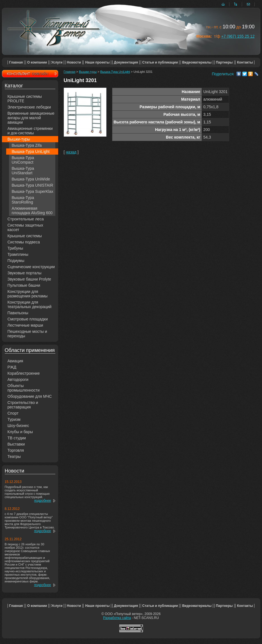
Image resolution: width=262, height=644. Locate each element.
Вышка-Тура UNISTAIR (33, 185)
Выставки (16, 444)
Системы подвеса (24, 242)
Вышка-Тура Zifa (27, 145)
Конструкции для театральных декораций (30, 304)
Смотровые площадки (28, 319)
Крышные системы (25, 236)
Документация (126, 62)
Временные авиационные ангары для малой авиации (31, 118)
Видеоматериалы (197, 62)
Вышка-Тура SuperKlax (33, 191)
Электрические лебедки (29, 107)
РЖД (12, 367)
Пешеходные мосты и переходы (27, 334)
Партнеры (224, 62)
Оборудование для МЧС (30, 396)
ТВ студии (17, 438)
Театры (14, 457)
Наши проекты (97, 62)
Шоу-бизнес (18, 426)
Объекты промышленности (24, 388)
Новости (74, 62)
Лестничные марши (25, 325)
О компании (37, 62)
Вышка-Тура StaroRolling (23, 200)
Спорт (13, 413)
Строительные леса (26, 219)
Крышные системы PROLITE (25, 99)
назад (71, 152)
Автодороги (18, 379)
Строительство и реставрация (23, 405)
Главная (16, 62)
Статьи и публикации (160, 62)
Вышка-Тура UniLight (31, 152)
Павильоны (18, 313)
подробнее (42, 501)
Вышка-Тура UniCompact (23, 160)
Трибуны (15, 248)
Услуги (57, 62)
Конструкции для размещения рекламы (28, 294)
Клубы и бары (20, 432)
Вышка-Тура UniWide (31, 179)
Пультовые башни (24, 285)
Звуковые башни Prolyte (29, 279)
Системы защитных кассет (25, 227)
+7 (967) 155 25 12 (238, 36)
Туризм (14, 419)
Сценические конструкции (31, 267)
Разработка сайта (117, 618)
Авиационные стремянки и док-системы (30, 131)
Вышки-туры (19, 139)
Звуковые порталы (25, 273)
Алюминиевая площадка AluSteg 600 (32, 211)
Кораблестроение (24, 373)
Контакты (245, 62)
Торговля (16, 450)
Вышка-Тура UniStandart (23, 171)
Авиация (15, 361)
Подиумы (16, 261)
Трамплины (18, 254)
